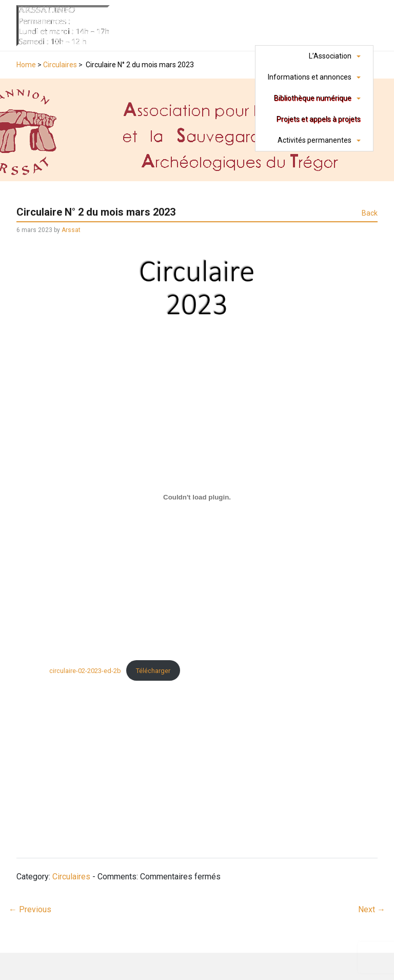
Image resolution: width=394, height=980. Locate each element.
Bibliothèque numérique (313, 98)
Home (26, 65)
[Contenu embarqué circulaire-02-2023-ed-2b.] (197, 497)
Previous (30, 909)
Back (370, 213)
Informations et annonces (310, 77)
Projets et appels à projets (319, 119)
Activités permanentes (314, 140)
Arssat (71, 230)
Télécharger (153, 671)
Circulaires (60, 65)
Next (372, 909)
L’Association (330, 56)
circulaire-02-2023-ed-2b (85, 671)
